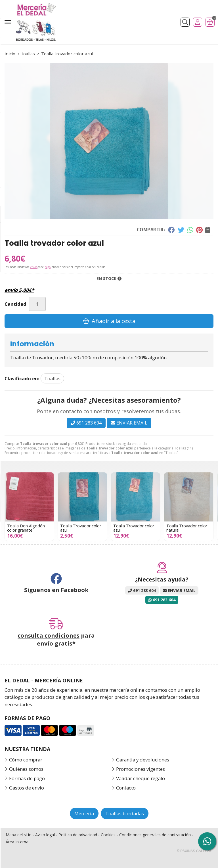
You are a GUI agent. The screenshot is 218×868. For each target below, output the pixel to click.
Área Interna (17, 842)
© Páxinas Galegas (195, 851)
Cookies (108, 835)
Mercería (84, 813)
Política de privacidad (78, 835)
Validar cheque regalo (141, 778)
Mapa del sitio (19, 835)
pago (48, 267)
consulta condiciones (49, 635)
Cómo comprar (26, 760)
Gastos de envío (27, 788)
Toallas (180, 448)
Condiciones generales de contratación (155, 835)
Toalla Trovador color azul (128, 528)
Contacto (126, 788)
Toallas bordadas (125, 813)
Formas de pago (27, 778)
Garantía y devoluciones (143, 760)
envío (34, 267)
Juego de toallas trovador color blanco (21, 528)
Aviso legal (45, 835)
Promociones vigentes (141, 769)
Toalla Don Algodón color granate (73, 528)
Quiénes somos (26, 769)
